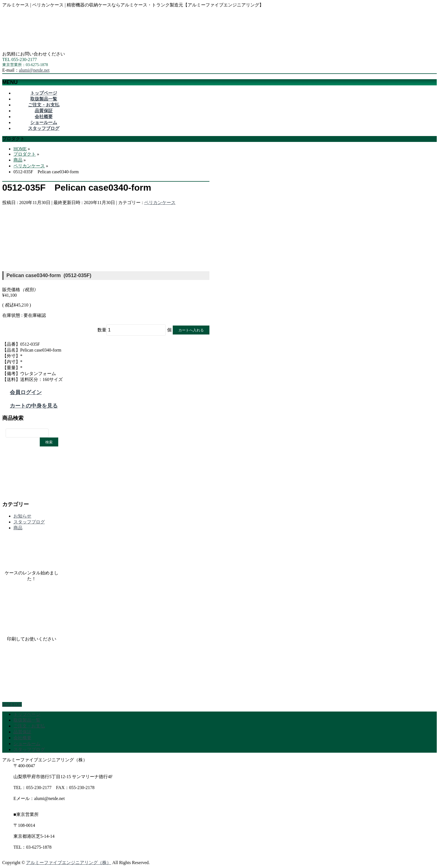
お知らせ (22, 516)
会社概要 (22, 738)
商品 (18, 528)
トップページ (27, 714)
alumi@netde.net (34, 70)
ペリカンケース (160, 203)
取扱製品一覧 (27, 720)
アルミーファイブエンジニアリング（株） (69, 863)
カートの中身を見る (34, 406)
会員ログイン (26, 392)
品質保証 (22, 732)
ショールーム (27, 744)
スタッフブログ (29, 522)
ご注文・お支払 (29, 726)
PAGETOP (12, 704)
